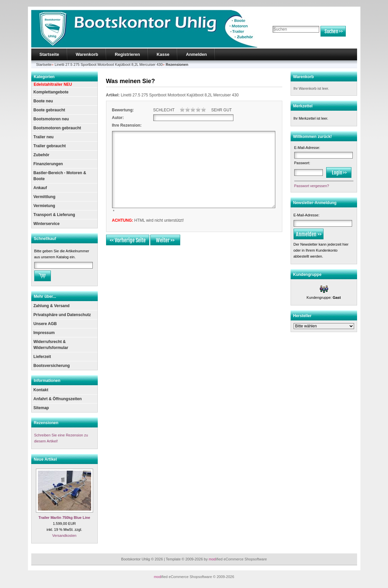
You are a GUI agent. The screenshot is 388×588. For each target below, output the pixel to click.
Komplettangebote (51, 92)
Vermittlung (45, 197)
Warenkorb (87, 54)
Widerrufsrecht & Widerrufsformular (51, 345)
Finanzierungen (48, 164)
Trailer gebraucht (50, 146)
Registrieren (127, 54)
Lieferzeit (42, 357)
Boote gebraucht (49, 110)
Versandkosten (64, 535)
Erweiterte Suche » (287, 40)
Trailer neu (44, 137)
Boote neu (43, 101)
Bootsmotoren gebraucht (57, 128)
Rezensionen (46, 423)
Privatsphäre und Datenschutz (62, 315)
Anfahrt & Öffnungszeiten (58, 399)
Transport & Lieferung (54, 215)
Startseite (49, 54)
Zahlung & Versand (52, 306)
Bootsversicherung (52, 366)
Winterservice (47, 224)
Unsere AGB (45, 324)
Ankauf (40, 188)
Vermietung (44, 206)
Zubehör (42, 155)
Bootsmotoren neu (51, 119)
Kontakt (41, 390)
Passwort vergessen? (312, 186)
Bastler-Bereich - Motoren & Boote (60, 176)
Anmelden (196, 54)
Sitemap (41, 408)
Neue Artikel (46, 459)
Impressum (44, 333)
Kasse (163, 54)
